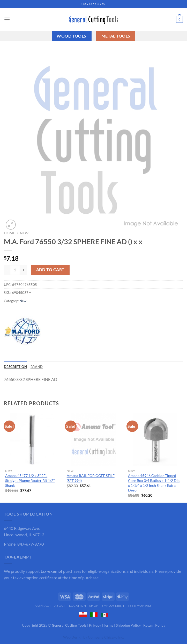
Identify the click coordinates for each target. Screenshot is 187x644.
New (24, 233)
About (60, 606)
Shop (94, 606)
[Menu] (7, 19)
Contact (43, 606)
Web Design (73, 637)
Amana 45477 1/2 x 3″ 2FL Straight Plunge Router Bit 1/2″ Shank (30, 480)
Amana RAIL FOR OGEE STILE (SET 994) (91, 478)
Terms (109, 625)
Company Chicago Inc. (106, 637)
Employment (113, 606)
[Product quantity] (15, 270)
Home (9, 233)
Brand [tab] (37, 367)
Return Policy (154, 625)
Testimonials (140, 606)
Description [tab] (15, 367)
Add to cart (50, 270)
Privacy (95, 625)
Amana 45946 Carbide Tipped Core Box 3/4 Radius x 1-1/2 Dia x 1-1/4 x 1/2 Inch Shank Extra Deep (154, 483)
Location (78, 606)
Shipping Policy (128, 625)
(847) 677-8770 (93, 4)
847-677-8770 (31, 544)
